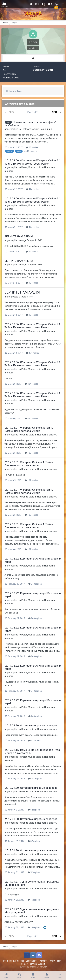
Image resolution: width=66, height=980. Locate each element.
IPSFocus (20, 961)
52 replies (34, 810)
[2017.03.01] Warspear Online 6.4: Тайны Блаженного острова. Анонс (29, 429)
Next (55, 112)
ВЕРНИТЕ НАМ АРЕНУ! (19, 236)
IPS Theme (7, 961)
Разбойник (46, 129)
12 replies (32, 252)
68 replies (32, 147)
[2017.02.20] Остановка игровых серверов (31, 725)
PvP (40, 240)
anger (8, 129)
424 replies (33, 189)
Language (31, 961)
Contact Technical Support (33, 964)
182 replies (31, 453)
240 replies (35, 584)
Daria (24, 435)
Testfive (25, 129)
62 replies (34, 740)
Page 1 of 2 (33, 112)
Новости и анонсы (47, 435)
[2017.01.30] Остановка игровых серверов (31, 788)
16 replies (34, 900)
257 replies (35, 779)
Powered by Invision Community (33, 967)
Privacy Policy (55, 961)
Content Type (15, 91)
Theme (43, 961)
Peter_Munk (28, 167)
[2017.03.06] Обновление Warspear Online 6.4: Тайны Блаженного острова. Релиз (33, 162)
